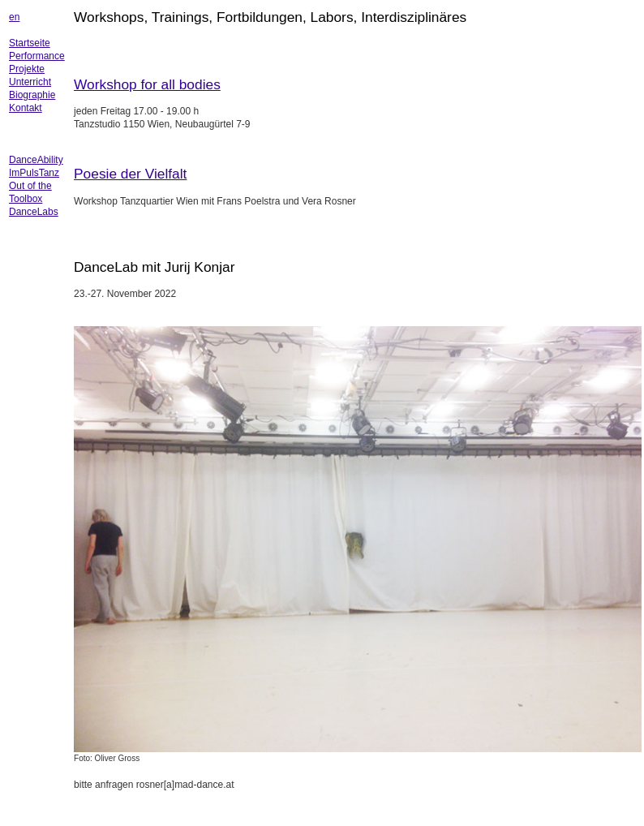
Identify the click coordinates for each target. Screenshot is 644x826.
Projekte (27, 69)
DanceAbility (36, 160)
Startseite (30, 43)
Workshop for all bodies (147, 84)
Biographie (32, 95)
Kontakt (26, 108)
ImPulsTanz (34, 173)
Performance (37, 56)
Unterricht (30, 82)
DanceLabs (34, 212)
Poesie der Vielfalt (130, 174)
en (14, 17)
